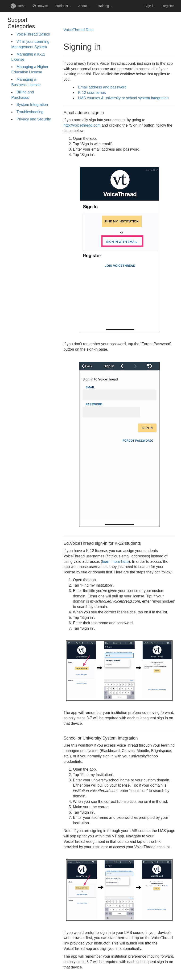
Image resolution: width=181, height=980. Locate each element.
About (84, 6)
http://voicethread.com (82, 125)
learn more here (115, 562)
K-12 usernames (92, 93)
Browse (40, 6)
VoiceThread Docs (79, 30)
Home (18, 6)
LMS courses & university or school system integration (123, 98)
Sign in (150, 6)
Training (105, 6)
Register (168, 6)
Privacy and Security (34, 119)
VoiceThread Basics (33, 34)
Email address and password (102, 87)
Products (63, 6)
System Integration (32, 105)
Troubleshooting (30, 112)
